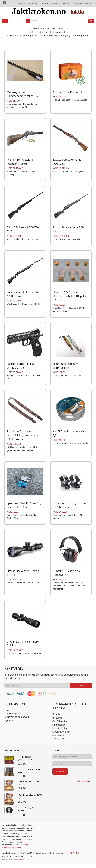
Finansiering (44, 4)
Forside (56, 721)
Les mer (17, 851)
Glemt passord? (84, 789)
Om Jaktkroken (33, 4)
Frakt (7, 716)
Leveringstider (55, 4)
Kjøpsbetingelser (77, 4)
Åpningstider (66, 4)
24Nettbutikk (18, 866)
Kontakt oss (89, 4)
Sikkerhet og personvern (17, 723)
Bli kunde (57, 724)
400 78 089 (77, 859)
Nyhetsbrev (10, 727)
